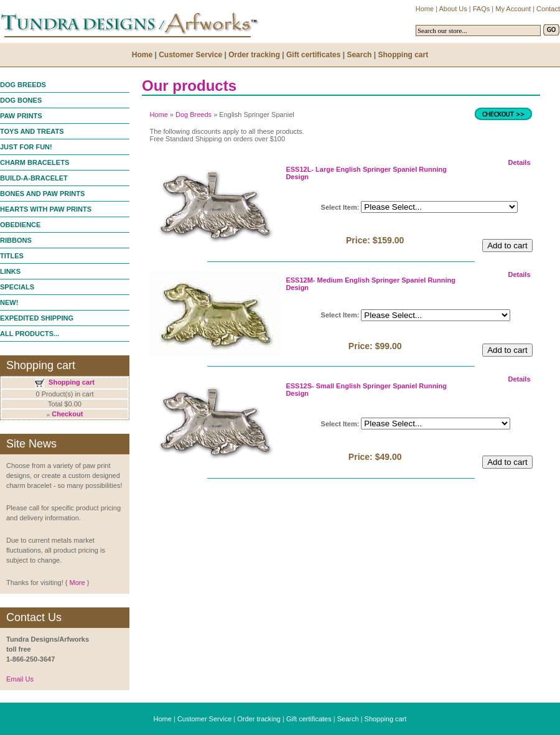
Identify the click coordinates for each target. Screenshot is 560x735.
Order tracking (259, 719)
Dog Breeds (194, 115)
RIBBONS (16, 240)
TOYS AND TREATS (32, 131)
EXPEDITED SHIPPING (37, 318)
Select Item (339, 207)
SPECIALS (17, 287)
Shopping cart (72, 382)
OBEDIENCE (20, 225)
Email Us (20, 679)
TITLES (12, 256)
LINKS (10, 271)
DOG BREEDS (23, 85)
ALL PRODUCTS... (30, 334)
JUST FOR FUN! (26, 147)
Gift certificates (309, 719)
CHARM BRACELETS (35, 162)
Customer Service (204, 719)
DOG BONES (21, 100)
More (77, 583)
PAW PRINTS (21, 116)
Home (158, 115)
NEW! (9, 302)
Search (348, 719)
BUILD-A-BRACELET (34, 178)
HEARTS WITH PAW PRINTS (46, 209)
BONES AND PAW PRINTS (42, 194)
